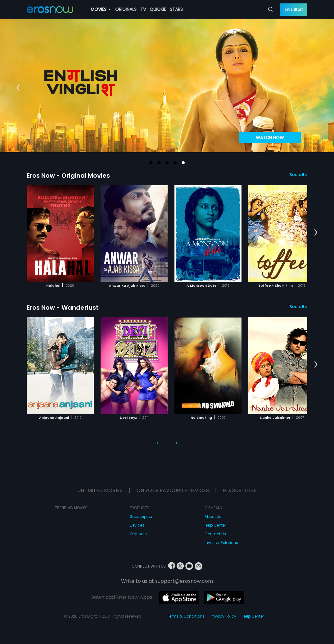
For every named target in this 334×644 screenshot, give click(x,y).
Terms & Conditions (186, 616)
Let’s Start (294, 9)
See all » (298, 175)
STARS (176, 9)
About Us (213, 516)
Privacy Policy (223, 616)
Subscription (142, 516)
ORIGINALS (126, 9)
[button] (151, 163)
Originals (138, 534)
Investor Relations (221, 543)
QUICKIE (158, 9)
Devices (137, 525)
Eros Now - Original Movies (68, 176)
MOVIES (101, 9)
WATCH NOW (270, 138)
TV (143, 9)
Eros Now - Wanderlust (63, 308)
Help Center (215, 525)
